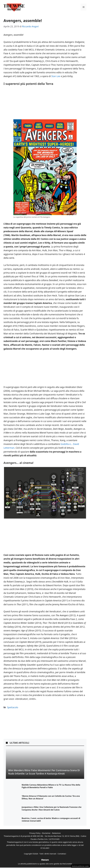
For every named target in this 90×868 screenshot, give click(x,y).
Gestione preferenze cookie (80, 866)
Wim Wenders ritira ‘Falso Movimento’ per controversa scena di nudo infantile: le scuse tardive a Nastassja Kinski (44, 772)
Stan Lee (56, 76)
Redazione (56, 833)
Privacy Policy (35, 833)
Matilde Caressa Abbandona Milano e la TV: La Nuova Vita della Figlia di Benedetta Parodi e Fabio (51, 786)
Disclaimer (46, 833)
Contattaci (62, 854)
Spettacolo (13, 707)
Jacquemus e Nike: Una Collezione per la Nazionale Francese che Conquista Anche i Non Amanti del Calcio (52, 808)
